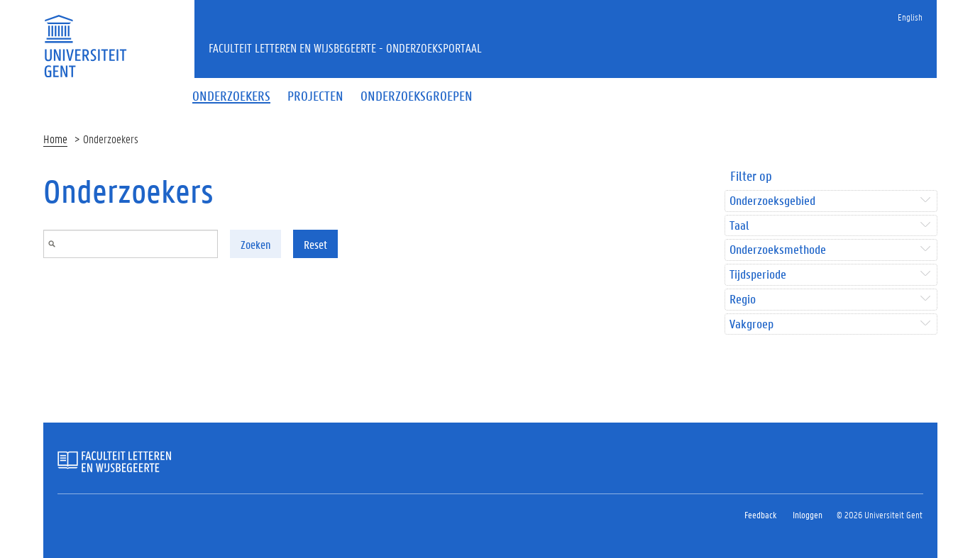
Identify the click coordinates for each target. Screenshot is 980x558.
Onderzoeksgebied (772, 201)
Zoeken (255, 244)
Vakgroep (751, 324)
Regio (743, 300)
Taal (739, 226)
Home (55, 139)
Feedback (760, 514)
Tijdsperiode (758, 275)
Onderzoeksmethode (778, 250)
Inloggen (808, 514)
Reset (315, 244)
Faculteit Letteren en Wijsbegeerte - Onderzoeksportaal (345, 48)
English (910, 17)
